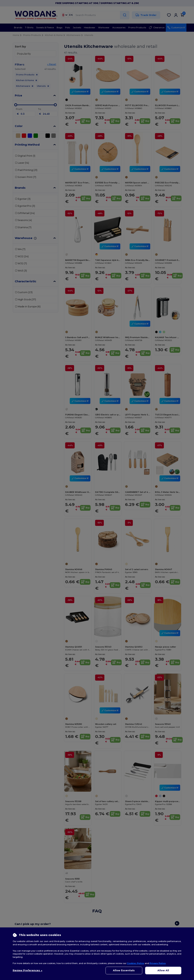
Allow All (163, 970)
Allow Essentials (124, 970)
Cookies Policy (136, 963)
